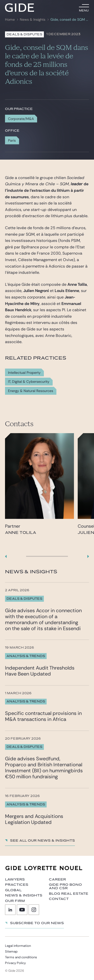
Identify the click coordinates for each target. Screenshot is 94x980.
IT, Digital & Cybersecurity (29, 382)
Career (57, 880)
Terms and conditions (21, 957)
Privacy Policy (15, 963)
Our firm (15, 901)
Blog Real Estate (69, 894)
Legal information (18, 946)
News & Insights (33, 20)
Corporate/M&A (21, 119)
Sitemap (11, 951)
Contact (59, 899)
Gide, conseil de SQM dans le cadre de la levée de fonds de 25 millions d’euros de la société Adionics (69, 20)
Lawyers (15, 880)
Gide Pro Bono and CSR (65, 886)
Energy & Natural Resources (31, 391)
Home (10, 20)
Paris (12, 140)
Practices (17, 885)
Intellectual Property (24, 373)
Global (13, 890)
